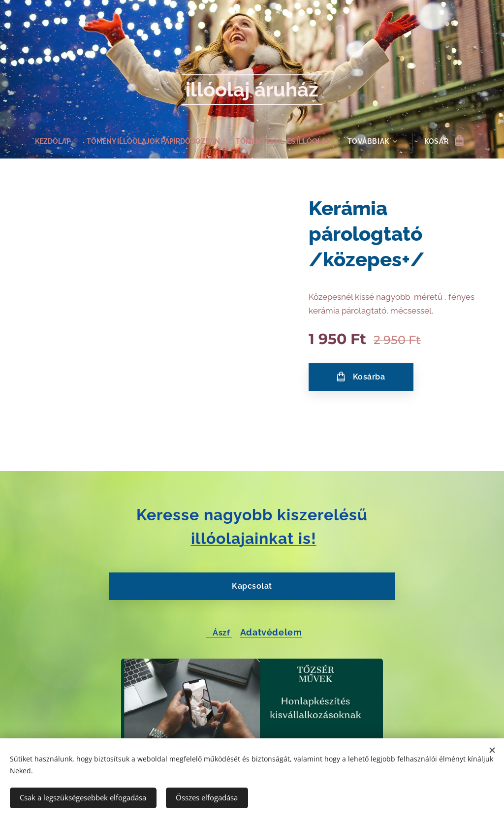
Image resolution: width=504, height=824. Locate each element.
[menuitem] (47, 141)
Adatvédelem (271, 632)
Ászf (219, 632)
